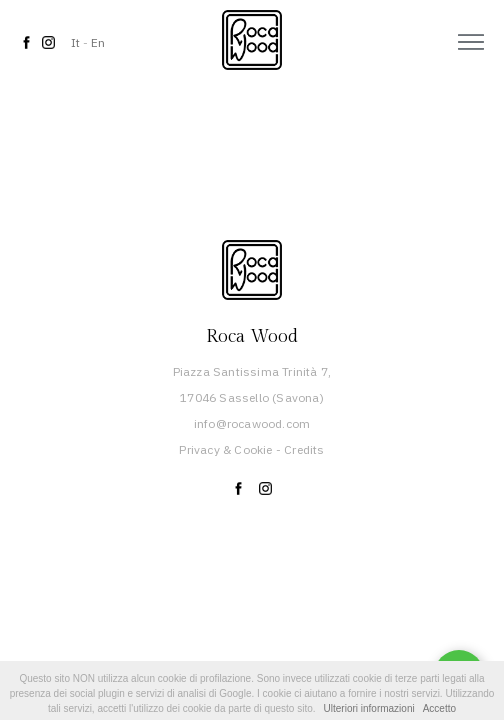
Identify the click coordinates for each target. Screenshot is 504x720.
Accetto (439, 708)
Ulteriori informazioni (369, 708)
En (98, 42)
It (75, 42)
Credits (304, 449)
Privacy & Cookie (225, 449)
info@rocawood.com (252, 423)
